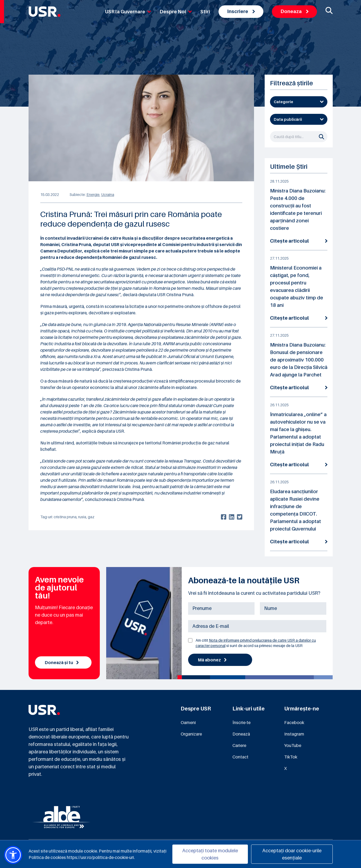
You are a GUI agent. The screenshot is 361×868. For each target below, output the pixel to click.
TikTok (291, 757)
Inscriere (241, 11)
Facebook (294, 722)
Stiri (205, 12)
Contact (240, 757)
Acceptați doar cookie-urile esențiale (292, 854)
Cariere (239, 745)
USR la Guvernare (128, 12)
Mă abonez (212, 660)
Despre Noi (176, 12)
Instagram (294, 734)
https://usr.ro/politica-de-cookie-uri (100, 857)
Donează (241, 734)
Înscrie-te (241, 722)
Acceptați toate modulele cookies (210, 854)
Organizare (191, 734)
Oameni (188, 722)
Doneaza (294, 11)
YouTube (293, 745)
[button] (13, 855)
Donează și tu (62, 662)
